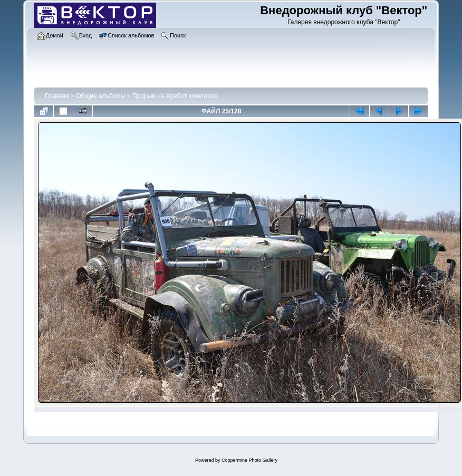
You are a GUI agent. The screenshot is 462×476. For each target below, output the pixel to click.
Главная (57, 96)
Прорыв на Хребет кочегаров (175, 96)
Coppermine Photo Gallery (249, 460)
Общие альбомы (100, 96)
